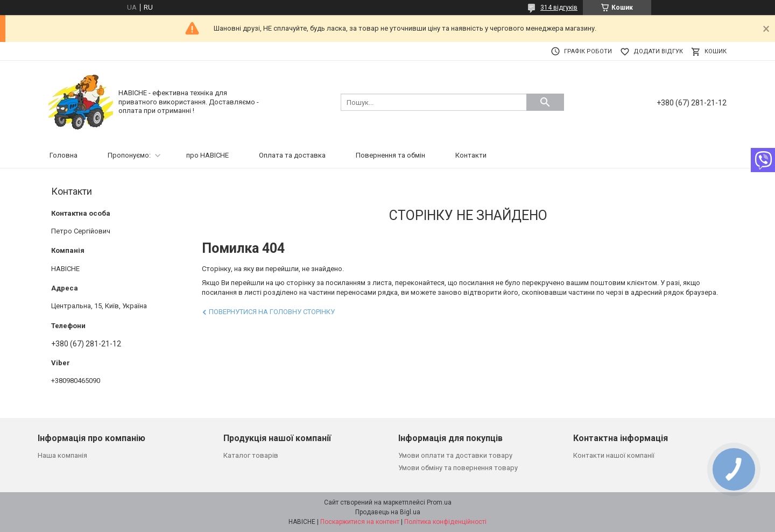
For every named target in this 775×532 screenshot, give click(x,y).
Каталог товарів (251, 455)
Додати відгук (658, 51)
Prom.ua (439, 502)
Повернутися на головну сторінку (272, 312)
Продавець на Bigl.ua (388, 512)
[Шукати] (545, 102)
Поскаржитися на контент (360, 522)
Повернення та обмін (390, 155)
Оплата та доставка (292, 155)
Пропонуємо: (129, 155)
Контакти (471, 155)
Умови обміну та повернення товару (458, 468)
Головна (64, 155)
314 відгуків (559, 8)
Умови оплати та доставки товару (455, 455)
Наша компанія (62, 455)
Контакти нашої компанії (614, 455)
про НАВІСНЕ (207, 155)
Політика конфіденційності (445, 522)
